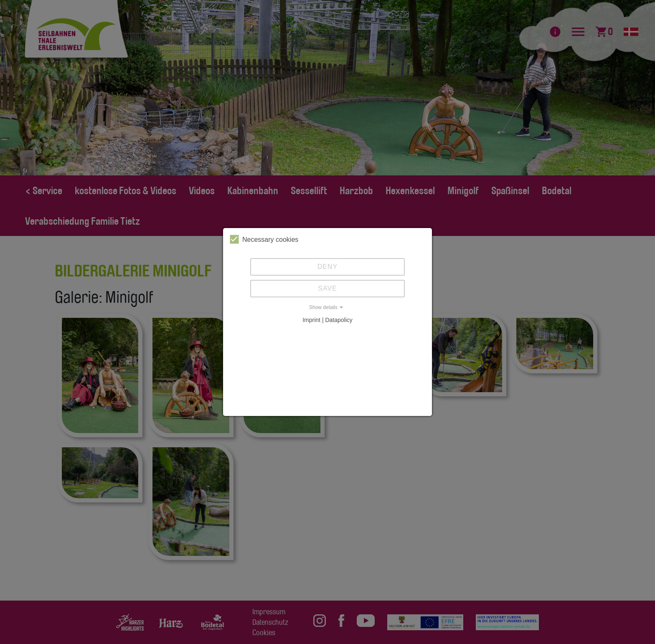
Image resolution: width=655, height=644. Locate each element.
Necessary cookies (264, 239)
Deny (327, 267)
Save (327, 288)
